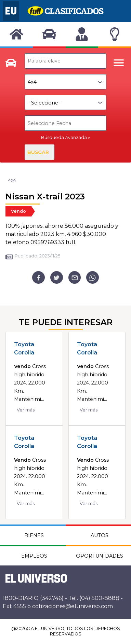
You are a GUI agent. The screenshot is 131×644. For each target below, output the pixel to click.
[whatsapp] (93, 277)
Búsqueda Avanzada (64, 137)
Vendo (18, 211)
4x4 (12, 180)
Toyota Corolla (24, 348)
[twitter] (57, 277)
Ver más (26, 410)
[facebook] (38, 277)
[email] (75, 277)
